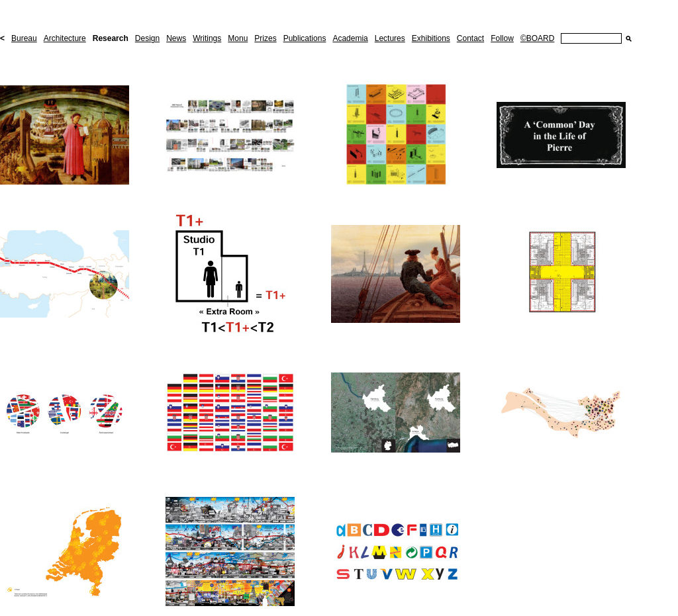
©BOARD (538, 38)
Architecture (65, 38)
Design (147, 38)
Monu (238, 38)
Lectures (390, 38)
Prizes (265, 38)
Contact (470, 38)
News (176, 38)
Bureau (24, 38)
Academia (350, 38)
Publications (305, 38)
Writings (207, 38)
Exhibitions (431, 38)
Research (111, 38)
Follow (502, 38)
